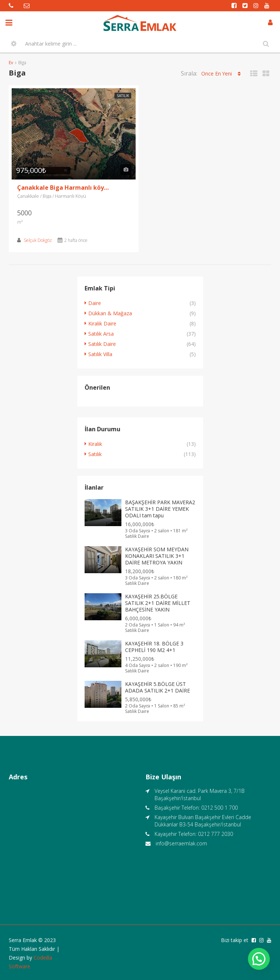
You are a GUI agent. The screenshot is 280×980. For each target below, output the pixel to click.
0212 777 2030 (215, 834)
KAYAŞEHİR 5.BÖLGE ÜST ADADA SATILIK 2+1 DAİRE (157, 687)
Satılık (123, 96)
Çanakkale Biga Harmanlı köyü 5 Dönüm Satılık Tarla (65, 188)
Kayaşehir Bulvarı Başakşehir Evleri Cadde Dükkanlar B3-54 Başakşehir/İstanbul (203, 821)
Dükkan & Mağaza (110, 313)
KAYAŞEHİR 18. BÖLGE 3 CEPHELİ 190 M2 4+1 (154, 647)
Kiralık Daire (102, 323)
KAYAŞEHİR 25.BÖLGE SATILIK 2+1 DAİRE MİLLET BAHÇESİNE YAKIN (158, 603)
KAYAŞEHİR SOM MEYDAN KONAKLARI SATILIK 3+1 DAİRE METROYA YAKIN (157, 556)
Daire (95, 303)
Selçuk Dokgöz (38, 240)
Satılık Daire (102, 344)
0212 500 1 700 (219, 808)
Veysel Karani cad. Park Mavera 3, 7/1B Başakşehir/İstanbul (200, 794)
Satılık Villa (100, 354)
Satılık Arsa (101, 334)
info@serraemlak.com (181, 843)
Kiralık (95, 444)
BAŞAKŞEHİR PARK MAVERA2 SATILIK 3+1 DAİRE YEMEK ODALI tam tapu (160, 509)
